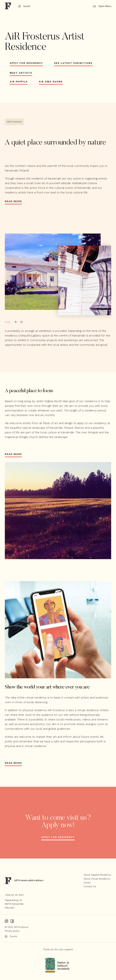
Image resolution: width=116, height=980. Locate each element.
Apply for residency (58, 837)
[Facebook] (12, 921)
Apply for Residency (26, 63)
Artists (87, 882)
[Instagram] (6, 921)
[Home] (8, 6)
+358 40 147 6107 (14, 895)
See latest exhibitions (73, 63)
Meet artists (21, 73)
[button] (16, 322)
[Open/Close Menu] (100, 6)
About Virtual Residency (97, 879)
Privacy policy (12, 931)
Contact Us (90, 886)
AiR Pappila (19, 82)
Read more (13, 201)
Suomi (24, 6)
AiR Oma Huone (51, 82)
